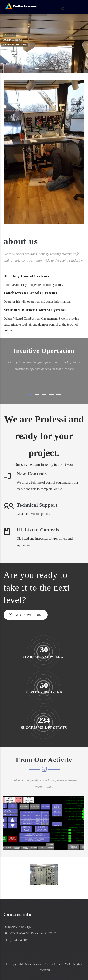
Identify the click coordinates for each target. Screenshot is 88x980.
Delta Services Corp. (37, 964)
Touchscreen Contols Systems (30, 293)
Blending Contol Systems (26, 276)
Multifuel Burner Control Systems (35, 310)
